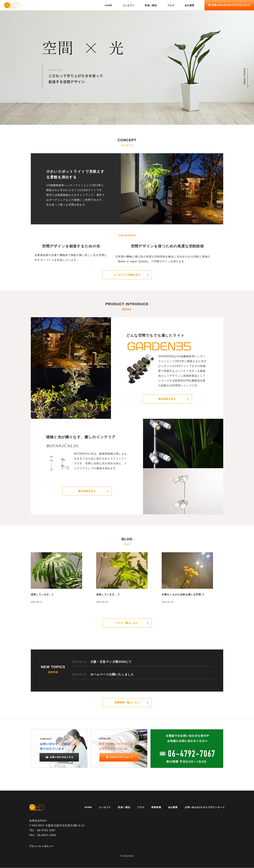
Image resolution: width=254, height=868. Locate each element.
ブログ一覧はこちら (127, 623)
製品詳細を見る (167, 399)
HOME (109, 5)
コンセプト (129, 5)
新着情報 (156, 807)
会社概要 (189, 5)
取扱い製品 (151, 5)
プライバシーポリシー (41, 846)
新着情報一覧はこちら (127, 702)
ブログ (171, 5)
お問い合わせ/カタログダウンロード (205, 807)
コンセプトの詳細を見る (127, 275)
